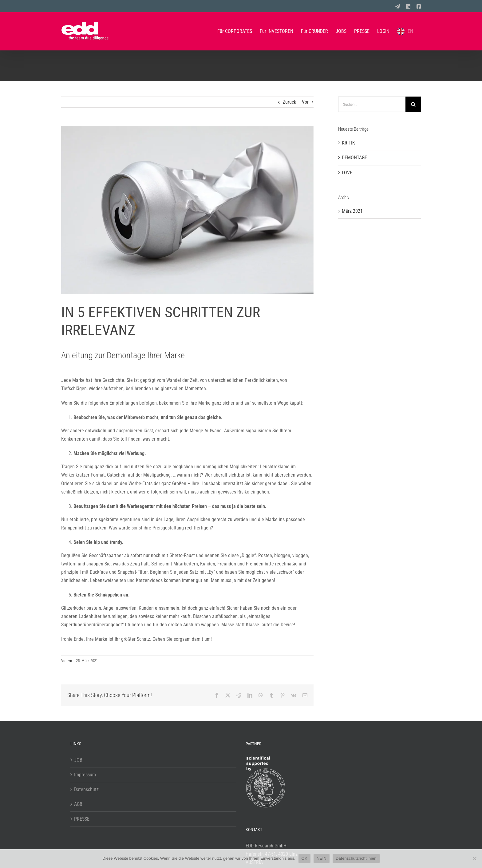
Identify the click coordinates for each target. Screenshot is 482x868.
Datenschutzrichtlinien (356, 858)
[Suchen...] (372, 104)
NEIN (322, 858)
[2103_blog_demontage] (187, 210)
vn (70, 661)
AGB (78, 804)
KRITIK (348, 143)
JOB (78, 760)
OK (304, 858)
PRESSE (82, 819)
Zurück (289, 102)
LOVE (347, 173)
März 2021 (352, 211)
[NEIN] (474, 858)
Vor (305, 102)
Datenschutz (86, 789)
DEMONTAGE (354, 158)
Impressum (85, 775)
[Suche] (413, 104)
